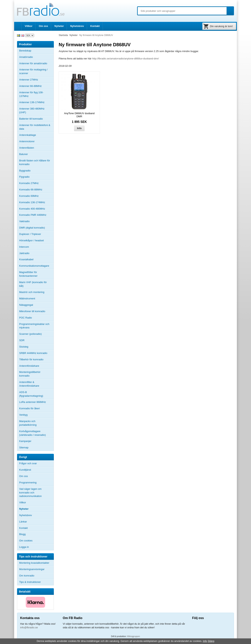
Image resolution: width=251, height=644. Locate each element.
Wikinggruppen (134, 636)
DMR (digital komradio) (32, 228)
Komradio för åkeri (29, 408)
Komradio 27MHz (29, 183)
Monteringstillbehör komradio (30, 374)
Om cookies (26, 541)
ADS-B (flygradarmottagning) (31, 394)
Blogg (22, 534)
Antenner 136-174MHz (36, 102)
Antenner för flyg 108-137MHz (31, 94)
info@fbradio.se (29, 627)
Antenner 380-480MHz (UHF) (36, 110)
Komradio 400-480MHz (32, 209)
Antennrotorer (27, 141)
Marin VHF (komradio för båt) (33, 284)
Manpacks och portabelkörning (28, 423)
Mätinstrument (27, 298)
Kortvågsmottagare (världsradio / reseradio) (32, 433)
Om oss (43, 26)
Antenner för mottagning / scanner (33, 71)
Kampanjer (25, 441)
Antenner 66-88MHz (36, 86)
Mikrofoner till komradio (32, 311)
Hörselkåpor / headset (31, 240)
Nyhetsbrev (77, 26)
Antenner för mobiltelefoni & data (35, 127)
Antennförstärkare (29, 366)
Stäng (211, 641)
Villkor (29, 26)
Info (79, 128)
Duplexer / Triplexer (30, 234)
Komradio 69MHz (29, 196)
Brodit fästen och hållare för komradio (35, 162)
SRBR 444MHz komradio (33, 353)
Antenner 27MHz (36, 80)
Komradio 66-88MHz (31, 190)
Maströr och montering (32, 292)
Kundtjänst (25, 470)
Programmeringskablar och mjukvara (34, 326)
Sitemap (24, 447)
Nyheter (59, 26)
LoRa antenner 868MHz (33, 402)
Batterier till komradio (31, 119)
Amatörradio (36, 57)
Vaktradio (24, 221)
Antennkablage (28, 135)
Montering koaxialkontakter (34, 563)
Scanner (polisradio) (30, 334)
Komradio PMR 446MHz (33, 215)
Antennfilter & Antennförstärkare (29, 384)
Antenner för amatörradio (36, 63)
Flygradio (24, 177)
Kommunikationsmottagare (34, 266)
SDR (22, 340)
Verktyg (23, 415)
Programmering (28, 483)
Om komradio (27, 576)
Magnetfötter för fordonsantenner (28, 274)
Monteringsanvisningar (32, 569)
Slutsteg (24, 347)
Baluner (24, 154)
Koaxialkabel (26, 259)
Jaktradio (24, 253)
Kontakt (95, 26)
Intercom (24, 247)
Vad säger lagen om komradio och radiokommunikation (30, 493)
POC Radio (26, 318)
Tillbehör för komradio (36, 360)
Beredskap (25, 51)
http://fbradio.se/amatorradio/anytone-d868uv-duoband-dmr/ (126, 59)
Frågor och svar (28, 463)
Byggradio (25, 171)
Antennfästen (36, 148)
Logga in (24, 547)
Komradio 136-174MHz (32, 202)
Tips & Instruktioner (30, 582)
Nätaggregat (26, 305)
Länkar (23, 522)
